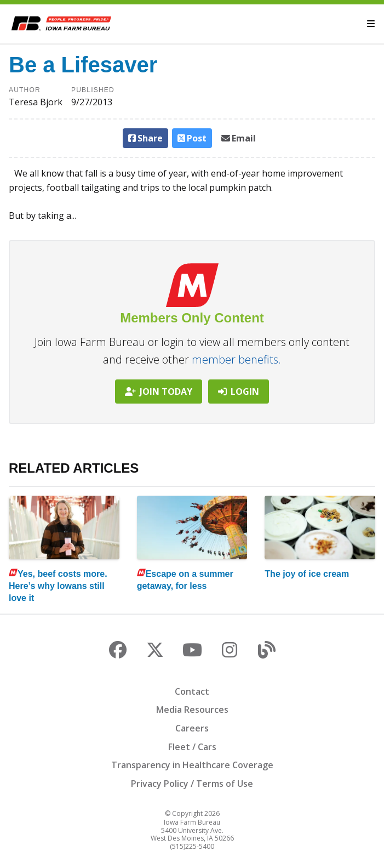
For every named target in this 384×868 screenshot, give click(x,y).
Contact (192, 691)
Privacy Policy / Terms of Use (192, 784)
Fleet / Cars (192, 747)
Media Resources (192, 710)
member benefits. (236, 359)
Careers (192, 728)
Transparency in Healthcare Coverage (192, 765)
